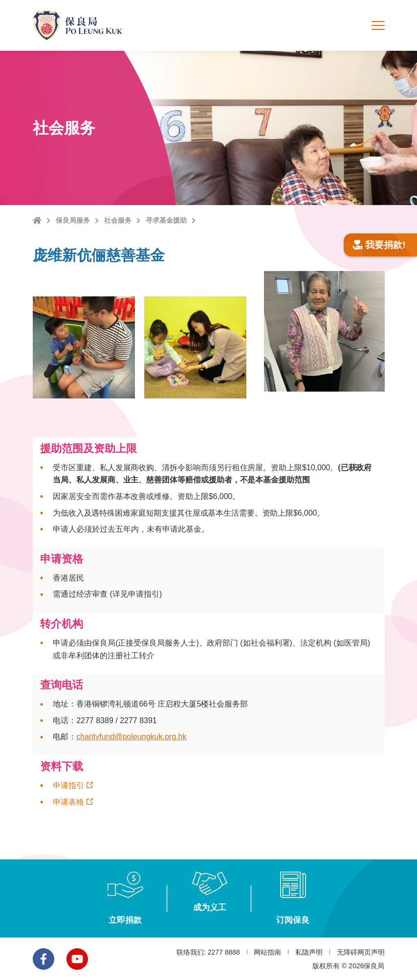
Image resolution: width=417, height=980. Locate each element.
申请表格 (68, 802)
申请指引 (68, 785)
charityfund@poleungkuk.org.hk (131, 737)
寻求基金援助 (166, 220)
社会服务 (118, 220)
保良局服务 (73, 220)
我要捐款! (379, 245)
